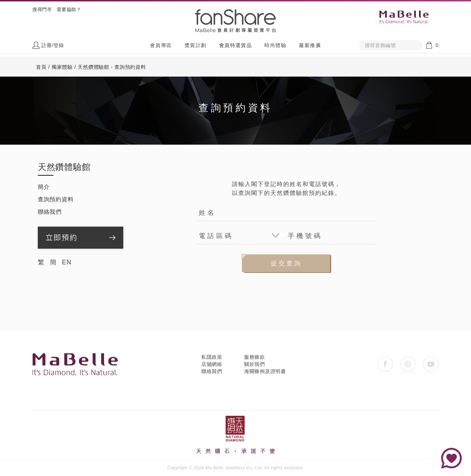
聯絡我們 (50, 212)
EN (67, 262)
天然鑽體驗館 (64, 167)
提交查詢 (286, 263)
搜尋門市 (42, 9)
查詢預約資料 (56, 199)
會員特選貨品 (235, 45)
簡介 (44, 187)
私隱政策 (212, 357)
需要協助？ (69, 9)
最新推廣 (310, 45)
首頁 (41, 67)
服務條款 (255, 357)
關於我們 (255, 364)
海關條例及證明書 (265, 371)
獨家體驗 (62, 67)
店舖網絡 (212, 364)
